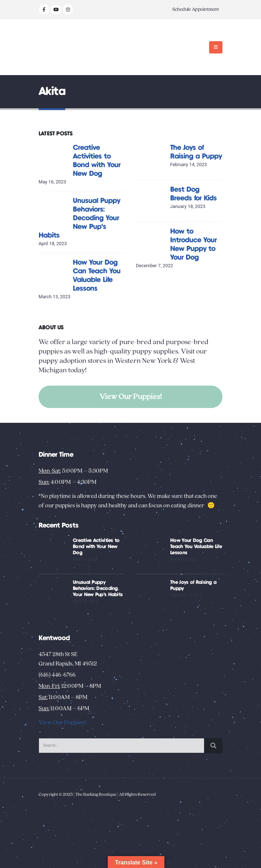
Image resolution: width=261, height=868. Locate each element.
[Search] (213, 746)
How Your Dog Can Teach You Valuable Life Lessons (196, 547)
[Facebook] (44, 9)
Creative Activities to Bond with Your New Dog (96, 547)
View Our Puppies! (131, 397)
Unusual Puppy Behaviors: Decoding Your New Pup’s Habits (79, 218)
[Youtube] (56, 9)
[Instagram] (68, 9)
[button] (216, 47)
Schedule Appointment (196, 9)
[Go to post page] (54, 159)
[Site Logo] (61, 47)
